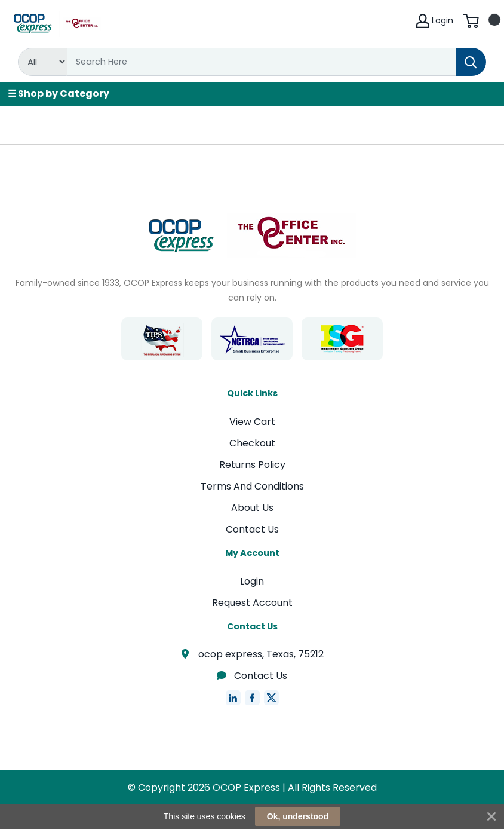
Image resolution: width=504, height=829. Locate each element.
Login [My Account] (435, 21)
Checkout (252, 443)
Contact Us (252, 529)
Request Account (252, 603)
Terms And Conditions (252, 486)
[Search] (262, 62)
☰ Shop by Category (59, 94)
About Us (252, 508)
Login (252, 581)
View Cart (252, 422)
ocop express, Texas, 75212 (252, 654)
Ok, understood (298, 816)
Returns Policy (252, 465)
